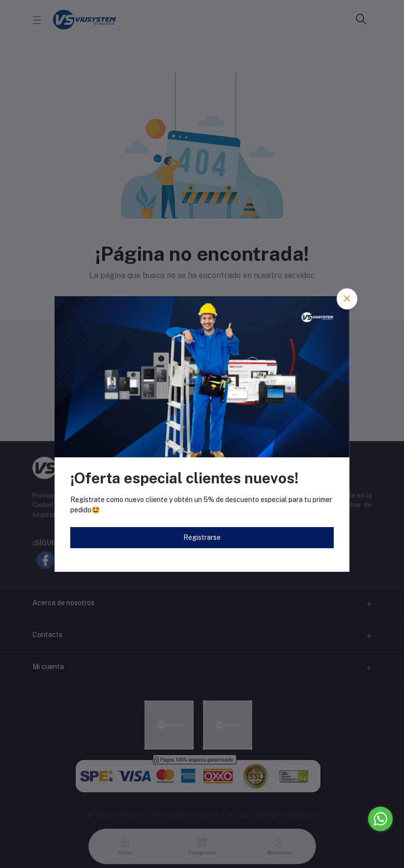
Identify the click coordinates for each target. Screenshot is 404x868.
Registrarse (202, 537)
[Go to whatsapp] (380, 819)
